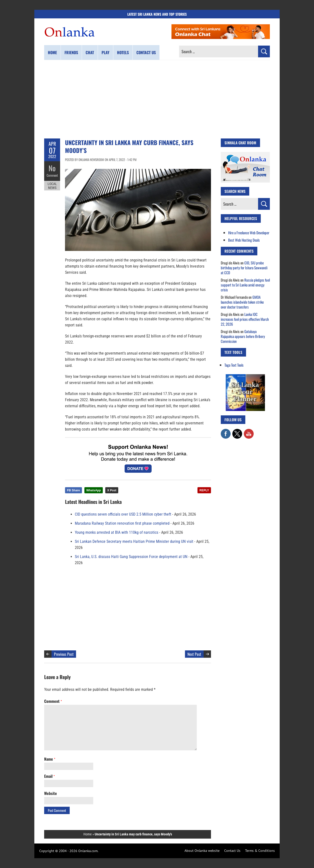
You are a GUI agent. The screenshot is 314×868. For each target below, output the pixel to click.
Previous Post (64, 654)
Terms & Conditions (260, 851)
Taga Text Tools (234, 365)
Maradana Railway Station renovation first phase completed (122, 523)
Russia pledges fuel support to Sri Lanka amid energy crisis (245, 285)
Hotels (123, 52)
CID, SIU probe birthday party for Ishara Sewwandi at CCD (244, 268)
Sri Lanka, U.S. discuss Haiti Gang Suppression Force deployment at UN (131, 557)
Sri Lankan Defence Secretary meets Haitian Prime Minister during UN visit (134, 541)
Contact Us (232, 851)
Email (49, 776)
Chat (90, 52)
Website (51, 793)
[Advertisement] (157, 99)
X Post (112, 490)
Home (52, 52)
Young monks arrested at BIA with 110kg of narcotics (117, 532)
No (52, 168)
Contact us (146, 52)
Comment (52, 175)
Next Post (194, 654)
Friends (71, 52)
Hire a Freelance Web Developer (249, 233)
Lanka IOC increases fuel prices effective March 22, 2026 (245, 319)
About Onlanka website (202, 851)
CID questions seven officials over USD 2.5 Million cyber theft (123, 514)
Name (50, 759)
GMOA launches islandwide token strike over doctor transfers (242, 302)
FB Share (73, 490)
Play (105, 52)
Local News (52, 186)
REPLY (204, 490)
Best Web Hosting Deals (244, 240)
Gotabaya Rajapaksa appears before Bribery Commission (243, 336)
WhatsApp (94, 490)
